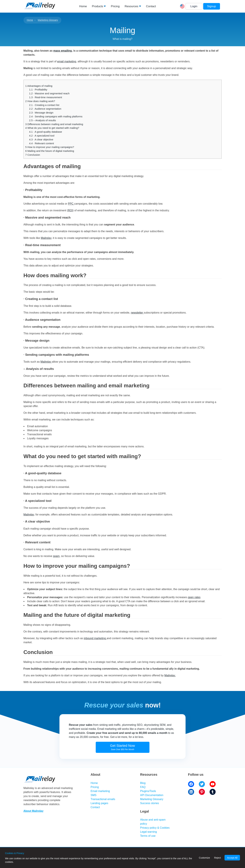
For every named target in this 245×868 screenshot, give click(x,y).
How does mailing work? (40, 101)
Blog (143, 783)
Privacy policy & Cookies (155, 828)
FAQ (143, 787)
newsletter (137, 313)
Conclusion (33, 155)
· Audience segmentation (45, 109)
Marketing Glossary (48, 20)
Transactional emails (103, 799)
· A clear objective (41, 139)
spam (56, 556)
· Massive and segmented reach (49, 93)
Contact (151, 6)
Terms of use (148, 836)
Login (194, 6)
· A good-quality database (46, 132)
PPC (71, 204)
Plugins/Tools (148, 791)
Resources (131, 6)
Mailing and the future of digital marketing (50, 151)
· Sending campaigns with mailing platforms (56, 116)
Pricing (115, 6)
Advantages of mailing (39, 86)
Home (83, 6)
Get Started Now (123, 747)
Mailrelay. (170, 675)
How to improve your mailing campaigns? (50, 147)
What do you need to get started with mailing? (52, 128)
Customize (204, 858)
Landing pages (99, 803)
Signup (211, 6)
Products (97, 6)
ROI (70, 210)
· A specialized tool (42, 136)
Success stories (150, 803)
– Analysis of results (42, 120)
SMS (94, 795)
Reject (217, 858)
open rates (194, 597)
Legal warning (149, 832)
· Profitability (38, 90)
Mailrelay (46, 238)
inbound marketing (95, 638)
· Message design (41, 113)
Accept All (232, 858)
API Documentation (152, 795)
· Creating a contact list (44, 105)
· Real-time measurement (46, 97)
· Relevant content (41, 143)
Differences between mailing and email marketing (54, 124)
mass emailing (62, 51)
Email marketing (100, 791)
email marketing (67, 61)
